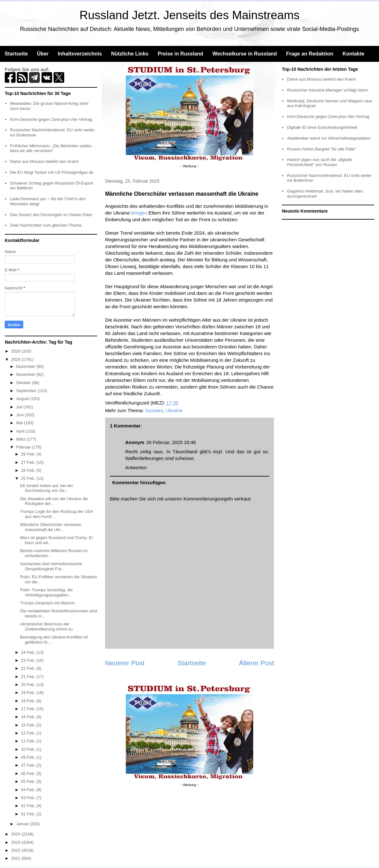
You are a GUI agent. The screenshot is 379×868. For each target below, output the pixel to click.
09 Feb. (29, 757)
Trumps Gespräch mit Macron (47, 603)
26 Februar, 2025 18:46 (171, 442)
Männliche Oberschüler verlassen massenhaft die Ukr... (51, 527)
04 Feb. (29, 790)
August (23, 399)
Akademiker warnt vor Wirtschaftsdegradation (329, 138)
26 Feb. (29, 470)
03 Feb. (29, 798)
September (27, 391)
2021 (16, 858)
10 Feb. (29, 749)
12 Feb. (29, 733)
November (26, 374)
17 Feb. (29, 709)
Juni (21, 415)
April (21, 431)
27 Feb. (29, 462)
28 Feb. (29, 454)
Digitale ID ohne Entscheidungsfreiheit (322, 127)
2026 (16, 351)
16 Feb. (29, 717)
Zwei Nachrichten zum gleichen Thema (46, 225)
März (21, 439)
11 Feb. (29, 741)
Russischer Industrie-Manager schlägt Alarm (328, 90)
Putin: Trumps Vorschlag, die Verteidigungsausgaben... (46, 592)
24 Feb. (29, 652)
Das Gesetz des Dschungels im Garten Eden (51, 215)
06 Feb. (29, 773)
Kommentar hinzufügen (139, 482)
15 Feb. (29, 725)
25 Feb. (29, 478)
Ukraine (174, 410)
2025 (16, 359)
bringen (139, 213)
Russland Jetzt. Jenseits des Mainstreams (190, 15)
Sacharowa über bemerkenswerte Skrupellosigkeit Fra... (51, 566)
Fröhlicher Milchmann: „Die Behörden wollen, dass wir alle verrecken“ (51, 148)
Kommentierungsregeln (208, 499)
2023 (16, 842)
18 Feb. (29, 701)
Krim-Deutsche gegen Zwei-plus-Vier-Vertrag (51, 119)
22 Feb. (29, 668)
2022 (16, 850)
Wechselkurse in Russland (245, 54)
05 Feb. (29, 781)
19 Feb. (29, 693)
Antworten (136, 467)
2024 (16, 834)
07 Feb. (29, 765)
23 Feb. (29, 660)
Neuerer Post (125, 663)
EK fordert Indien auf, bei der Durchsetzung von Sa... (46, 488)
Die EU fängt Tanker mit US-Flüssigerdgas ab (52, 172)
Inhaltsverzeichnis (80, 54)
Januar (23, 824)
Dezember (26, 366)
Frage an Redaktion (310, 54)
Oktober (24, 383)
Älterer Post (256, 663)
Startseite (16, 54)
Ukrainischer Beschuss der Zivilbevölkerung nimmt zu (46, 627)
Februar (24, 447)
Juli (20, 407)
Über (43, 54)
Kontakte (353, 54)
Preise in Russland (180, 54)
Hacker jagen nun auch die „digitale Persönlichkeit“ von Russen (319, 162)
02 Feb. (29, 806)
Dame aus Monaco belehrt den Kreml (44, 161)
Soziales (154, 410)
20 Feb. (29, 685)
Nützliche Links (130, 54)
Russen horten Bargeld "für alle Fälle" (322, 149)
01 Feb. (29, 814)
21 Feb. (29, 677)
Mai (20, 423)
